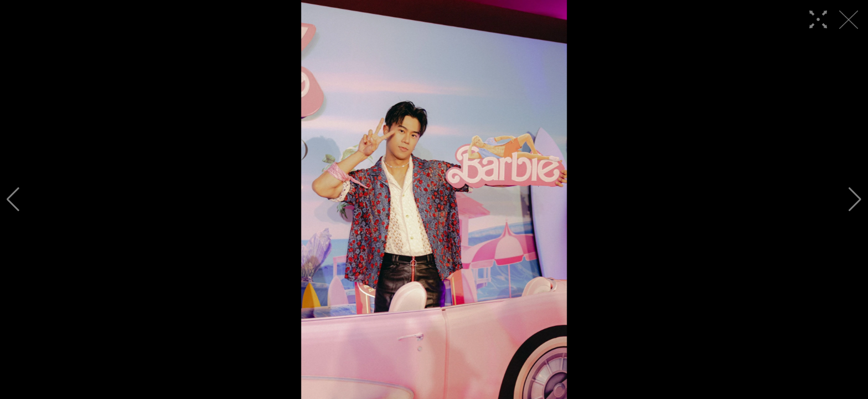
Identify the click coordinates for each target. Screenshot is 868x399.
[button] (13, 199)
